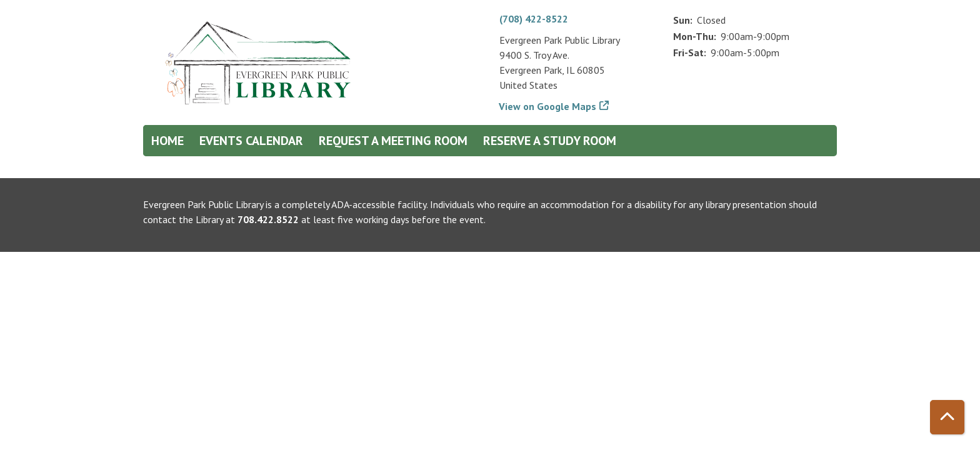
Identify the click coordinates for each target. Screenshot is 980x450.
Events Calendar (251, 141)
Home (167, 141)
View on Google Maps (548, 106)
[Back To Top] (947, 417)
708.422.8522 (268, 219)
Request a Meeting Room (393, 141)
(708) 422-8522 (534, 19)
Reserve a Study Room (550, 141)
